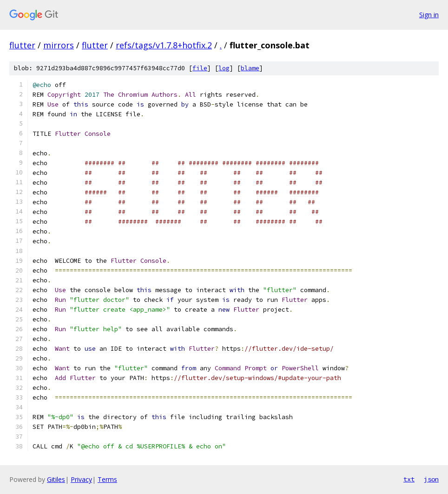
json (431, 479)
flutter (22, 45)
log (224, 68)
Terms (107, 479)
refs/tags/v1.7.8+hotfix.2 (164, 45)
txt (409, 479)
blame (250, 68)
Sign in (429, 15)
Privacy (81, 479)
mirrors (59, 45)
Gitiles (56, 479)
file (200, 68)
